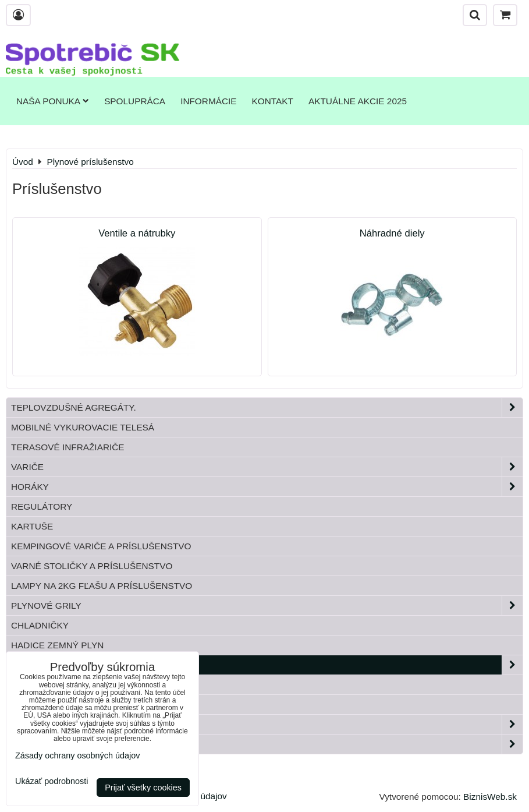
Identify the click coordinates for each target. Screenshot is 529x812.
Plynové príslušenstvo (267, 665)
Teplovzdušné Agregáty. (267, 407)
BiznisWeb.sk (490, 797)
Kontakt (273, 101)
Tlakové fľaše (47, 685)
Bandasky (35, 705)
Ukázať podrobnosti (52, 781)
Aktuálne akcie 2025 (358, 101)
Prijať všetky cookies (143, 788)
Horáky (267, 487)
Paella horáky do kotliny (267, 744)
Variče (267, 467)
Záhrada (267, 724)
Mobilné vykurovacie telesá (83, 427)
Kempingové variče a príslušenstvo (101, 546)
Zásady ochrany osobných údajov (77, 755)
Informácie (208, 101)
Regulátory (42, 506)
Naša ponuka (53, 101)
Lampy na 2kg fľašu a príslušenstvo (102, 586)
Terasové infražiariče (68, 447)
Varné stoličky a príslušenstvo (92, 566)
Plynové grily (267, 606)
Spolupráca (135, 101)
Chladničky (40, 625)
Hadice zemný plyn (57, 645)
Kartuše (32, 526)
